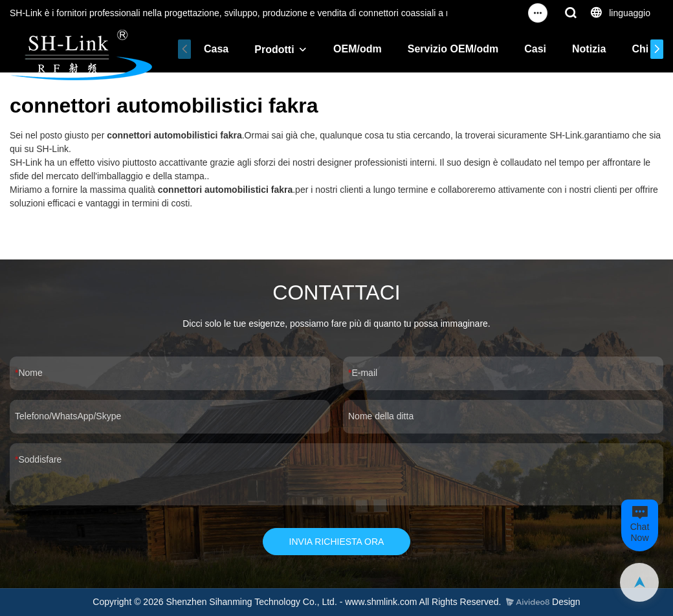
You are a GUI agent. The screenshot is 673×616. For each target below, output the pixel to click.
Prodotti (274, 49)
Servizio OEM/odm (453, 49)
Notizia (589, 49)
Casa (216, 49)
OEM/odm (358, 49)
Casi (535, 49)
